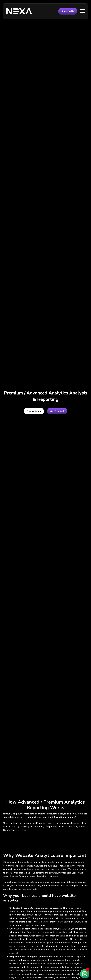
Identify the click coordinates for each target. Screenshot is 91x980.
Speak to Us (68, 11)
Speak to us (34, 411)
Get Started (57, 411)
